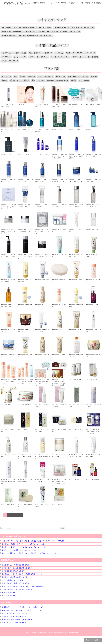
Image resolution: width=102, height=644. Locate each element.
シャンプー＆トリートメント (72, 61)
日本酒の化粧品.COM (43, 640)
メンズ (20, 65)
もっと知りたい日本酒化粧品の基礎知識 (15, 573)
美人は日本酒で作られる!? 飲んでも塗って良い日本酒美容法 (23, 594)
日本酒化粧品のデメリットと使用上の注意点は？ (18, 597)
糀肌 (44, 84)
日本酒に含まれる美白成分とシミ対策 (15, 585)
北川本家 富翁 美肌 (76, 84)
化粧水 (19, 57)
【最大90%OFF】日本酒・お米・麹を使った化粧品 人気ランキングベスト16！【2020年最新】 (34, 549)
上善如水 (24, 80)
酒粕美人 (88, 84)
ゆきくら (82, 80)
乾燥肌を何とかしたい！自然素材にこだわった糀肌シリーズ (22, 615)
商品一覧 (74, 3)
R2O (75, 80)
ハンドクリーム (15, 61)
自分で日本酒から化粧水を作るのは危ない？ (17, 591)
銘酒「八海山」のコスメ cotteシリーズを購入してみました (22, 618)
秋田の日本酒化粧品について (12, 603)
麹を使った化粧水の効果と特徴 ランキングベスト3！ (66, 31)
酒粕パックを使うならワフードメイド (15, 621)
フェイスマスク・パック (86, 57)
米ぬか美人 (34, 80)
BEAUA (4, 88)
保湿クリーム (41, 57)
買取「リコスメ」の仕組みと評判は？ (15, 630)
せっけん (26, 61)
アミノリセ (92, 80)
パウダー (42, 61)
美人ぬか (13, 84)
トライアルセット (8, 57)
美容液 (26, 57)
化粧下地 (12, 65)
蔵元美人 (37, 84)
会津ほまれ (63, 84)
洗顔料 (73, 57)
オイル (34, 61)
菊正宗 (62, 80)
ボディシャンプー (91, 61)
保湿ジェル (53, 57)
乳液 (33, 57)
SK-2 (42, 80)
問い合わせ (85, 3)
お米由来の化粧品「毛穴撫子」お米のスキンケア (18, 627)
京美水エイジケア (25, 84)
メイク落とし (64, 57)
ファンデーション (54, 61)
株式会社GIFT (74, 640)
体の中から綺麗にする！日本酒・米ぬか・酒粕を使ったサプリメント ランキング (29, 40)
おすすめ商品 (61, 3)
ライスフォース (52, 80)
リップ (4, 65)
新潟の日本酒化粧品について (12, 600)
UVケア (4, 61)
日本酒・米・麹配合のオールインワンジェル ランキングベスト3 (24, 35)
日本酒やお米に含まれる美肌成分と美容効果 (17, 576)
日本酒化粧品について (43, 3)
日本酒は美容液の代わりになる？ (13, 579)
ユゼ (95, 84)
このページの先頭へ (93, 640)
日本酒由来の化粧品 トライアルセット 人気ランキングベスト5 (23, 31)
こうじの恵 (53, 84)
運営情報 (97, 3)
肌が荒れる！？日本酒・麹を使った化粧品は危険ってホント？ (23, 582)
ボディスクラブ (30, 65)
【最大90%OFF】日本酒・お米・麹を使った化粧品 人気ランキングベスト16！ (28, 27)
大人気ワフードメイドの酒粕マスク (14, 624)
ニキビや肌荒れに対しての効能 (12, 588)
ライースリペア (7, 80)
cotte (17, 80)
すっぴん (5, 84)
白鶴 (69, 80)
